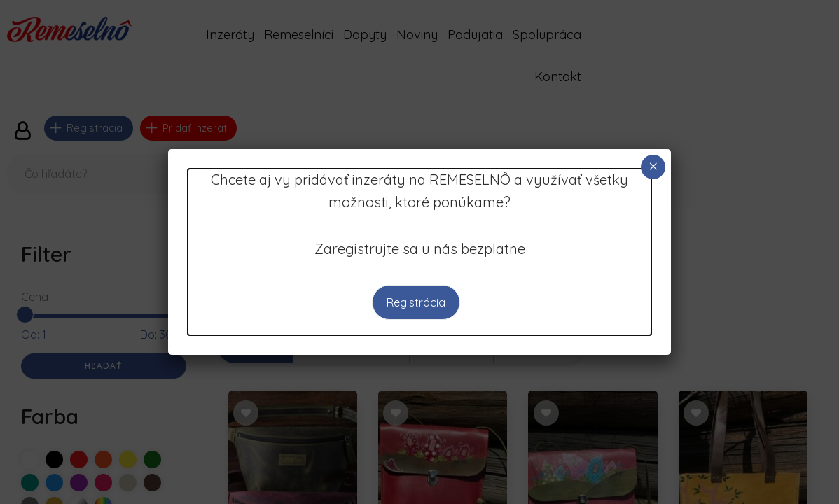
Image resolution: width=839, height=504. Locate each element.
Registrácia (416, 302)
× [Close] (653, 166)
